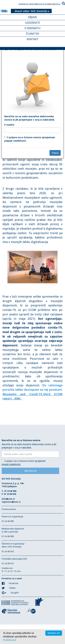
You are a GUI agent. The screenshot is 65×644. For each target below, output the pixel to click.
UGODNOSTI (32, 23)
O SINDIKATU (32, 28)
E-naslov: (10, 125)
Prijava (55, 153)
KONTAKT (32, 39)
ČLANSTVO (32, 34)
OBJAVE (32, 17)
